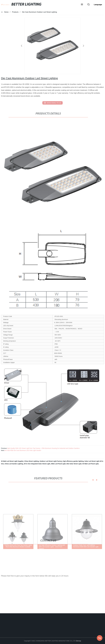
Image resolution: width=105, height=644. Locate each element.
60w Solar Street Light (74, 464)
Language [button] (98, 5)
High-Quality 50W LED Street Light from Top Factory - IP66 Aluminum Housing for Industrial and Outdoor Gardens (43, 448)
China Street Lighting (32, 461)
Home (6, 12)
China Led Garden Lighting (14, 464)
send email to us (52, 103)
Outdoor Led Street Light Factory (51, 461)
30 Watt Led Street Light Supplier (12, 461)
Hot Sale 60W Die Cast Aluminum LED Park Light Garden (23, 450)
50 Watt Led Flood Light (90, 464)
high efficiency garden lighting (73, 461)
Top (100, 638)
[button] (82, 5)
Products (15, 12)
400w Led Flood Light (58, 464)
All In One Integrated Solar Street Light (37, 464)
